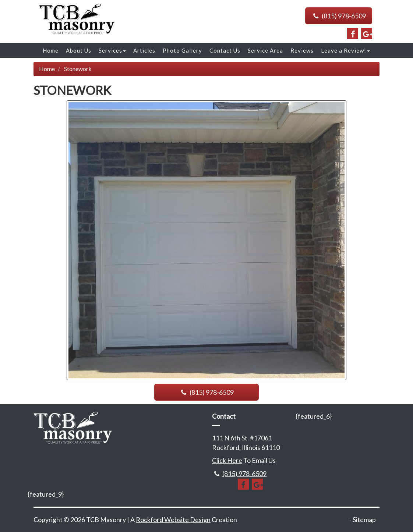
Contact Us (225, 50)
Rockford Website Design (173, 519)
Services (112, 50)
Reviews (302, 50)
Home (51, 50)
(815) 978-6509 (339, 16)
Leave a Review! (345, 50)
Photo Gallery (182, 50)
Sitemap (364, 519)
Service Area (265, 50)
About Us (79, 50)
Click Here (227, 460)
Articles (144, 50)
